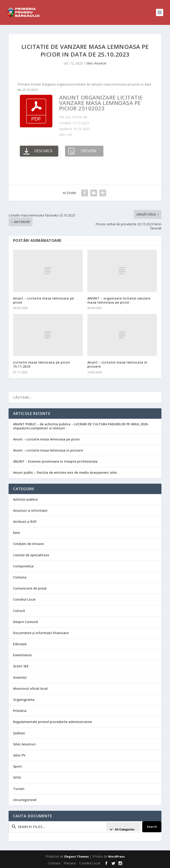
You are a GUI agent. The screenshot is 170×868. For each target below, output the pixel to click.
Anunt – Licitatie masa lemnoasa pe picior (44, 300)
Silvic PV (19, 755)
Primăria (20, 711)
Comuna (20, 577)
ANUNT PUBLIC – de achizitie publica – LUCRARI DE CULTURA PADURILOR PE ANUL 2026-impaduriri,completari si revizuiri (81, 426)
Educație (20, 644)
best (17, 533)
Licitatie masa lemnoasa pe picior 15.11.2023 (42, 364)
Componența (23, 566)
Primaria (70, 863)
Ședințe (19, 733)
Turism (19, 789)
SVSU (17, 777)
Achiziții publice (25, 499)
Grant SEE (21, 666)
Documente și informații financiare (41, 633)
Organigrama (24, 700)
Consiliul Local (24, 599)
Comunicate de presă (30, 588)
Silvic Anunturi (96, 63)
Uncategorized (25, 800)
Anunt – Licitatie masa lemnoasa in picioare (117, 364)
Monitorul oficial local (30, 688)
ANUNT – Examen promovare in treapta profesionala (55, 461)
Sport (17, 766)
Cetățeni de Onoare (28, 544)
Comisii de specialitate (31, 555)
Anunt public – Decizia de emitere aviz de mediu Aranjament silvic (65, 472)
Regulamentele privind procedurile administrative (52, 722)
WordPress (116, 856)
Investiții (20, 677)
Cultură (19, 611)
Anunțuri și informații (30, 510)
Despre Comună (26, 622)
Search (152, 827)
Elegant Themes (77, 856)
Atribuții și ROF (25, 522)
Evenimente (22, 655)
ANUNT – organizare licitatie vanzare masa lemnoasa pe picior (119, 300)
